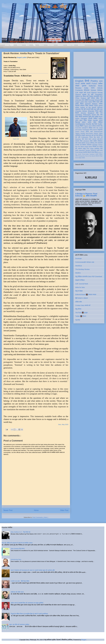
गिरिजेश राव (96, 147)
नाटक (86, 139)
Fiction (94, 84)
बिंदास (82, 104)
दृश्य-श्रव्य (100, 139)
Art (81, 96)
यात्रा (96, 124)
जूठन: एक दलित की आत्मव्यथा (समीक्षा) (19, 624)
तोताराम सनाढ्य (99, 156)
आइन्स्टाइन (88, 135)
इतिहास (90, 128)
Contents (79, 90)
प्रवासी (90, 118)
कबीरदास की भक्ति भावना (17, 592)
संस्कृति (83, 135)
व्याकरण (80, 149)
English (79, 81)
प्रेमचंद (94, 126)
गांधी (91, 130)
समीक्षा (100, 84)
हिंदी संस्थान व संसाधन (82, 298)
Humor (100, 145)
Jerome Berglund (87, 113)
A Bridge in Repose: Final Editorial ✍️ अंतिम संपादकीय (86, 195)
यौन (76, 149)
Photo (83, 132)
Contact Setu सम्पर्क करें (83, 305)
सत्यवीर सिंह (99, 126)
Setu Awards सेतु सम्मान (18, 549)
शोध (101, 100)
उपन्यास (77, 145)
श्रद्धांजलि (100, 130)
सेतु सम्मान (97, 137)
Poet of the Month (90, 156)
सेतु (34, 45)
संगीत (77, 156)
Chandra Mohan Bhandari (85, 111)
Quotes (88, 150)
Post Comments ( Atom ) (40, 517)
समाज (77, 150)
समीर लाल (100, 109)
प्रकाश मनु (86, 95)
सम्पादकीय (97, 96)
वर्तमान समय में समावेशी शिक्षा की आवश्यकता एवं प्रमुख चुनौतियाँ (27, 603)
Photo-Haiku (85, 154)
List (77, 92)
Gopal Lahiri (22, 57)
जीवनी (80, 117)
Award (77, 132)
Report (96, 134)
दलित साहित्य (93, 141)
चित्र (77, 117)
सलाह (79, 143)
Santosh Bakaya (91, 104)
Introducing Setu (16, 559)
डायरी (98, 150)
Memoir (100, 107)
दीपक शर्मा (86, 96)
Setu (28, 45)
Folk (77, 152)
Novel (94, 115)
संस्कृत (90, 120)
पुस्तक (84, 86)
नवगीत (101, 147)
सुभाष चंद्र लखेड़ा (93, 117)
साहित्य (95, 118)
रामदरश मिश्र (79, 141)
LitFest (94, 139)
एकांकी (97, 154)
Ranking (93, 150)
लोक (76, 143)
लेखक (77, 86)
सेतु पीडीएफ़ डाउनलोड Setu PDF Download (89, 277)
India (86, 88)
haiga (92, 149)
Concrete (78, 128)
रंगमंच (93, 152)
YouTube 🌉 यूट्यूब (81, 313)
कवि (92, 95)
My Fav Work (80, 147)
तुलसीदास (97, 149)
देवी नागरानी (87, 109)
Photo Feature (81, 98)
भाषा (101, 115)
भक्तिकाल (100, 141)
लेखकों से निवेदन (80, 280)
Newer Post (8, 510)
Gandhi (83, 134)
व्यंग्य (101, 96)
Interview (78, 100)
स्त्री (91, 132)
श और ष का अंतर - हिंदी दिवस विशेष (20, 581)
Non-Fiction (89, 134)
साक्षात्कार (78, 109)
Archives (81, 45)
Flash (96, 106)
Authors (51, 45)
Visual (88, 143)
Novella (89, 124)
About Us (71, 45)
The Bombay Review (82, 269)
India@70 (85, 128)
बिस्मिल (100, 122)
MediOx (78, 273)
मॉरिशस (101, 135)
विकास (96, 152)
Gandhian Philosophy (83, 115)
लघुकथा (78, 96)
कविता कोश (79, 302)
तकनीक (85, 152)
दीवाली (89, 152)
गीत (82, 109)
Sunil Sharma (92, 93)
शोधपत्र (87, 90)
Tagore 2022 (88, 126)
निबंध (87, 106)
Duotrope (79, 258)
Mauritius (78, 139)
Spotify (78, 320)
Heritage (95, 145)
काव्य (101, 81)
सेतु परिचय (78, 309)
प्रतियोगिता (78, 135)
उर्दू (93, 124)
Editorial (92, 86)
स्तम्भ (93, 88)
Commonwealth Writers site (85, 262)
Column (95, 130)
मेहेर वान (99, 113)
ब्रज (101, 150)
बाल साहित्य (85, 100)
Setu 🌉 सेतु (53, 7)
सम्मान (84, 122)
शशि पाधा (94, 109)
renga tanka (88, 147)
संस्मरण (82, 106)
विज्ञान (82, 126)
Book (100, 86)
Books (20, 45)
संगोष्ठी (83, 158)
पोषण (95, 122)
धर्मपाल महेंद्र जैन (97, 98)
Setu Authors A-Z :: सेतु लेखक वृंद (20, 532)
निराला (91, 137)
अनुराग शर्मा (83, 93)
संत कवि (78, 137)
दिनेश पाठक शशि (98, 102)
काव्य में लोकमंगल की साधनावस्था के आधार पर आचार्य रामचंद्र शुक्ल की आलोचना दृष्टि (33, 570)
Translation (99, 95)
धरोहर (77, 104)
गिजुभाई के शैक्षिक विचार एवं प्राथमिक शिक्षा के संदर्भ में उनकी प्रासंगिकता (29, 614)
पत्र (98, 115)
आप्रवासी (100, 143)
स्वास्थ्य (83, 143)
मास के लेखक (78, 158)
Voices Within (97, 90)
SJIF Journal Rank (82, 284)
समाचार (91, 106)
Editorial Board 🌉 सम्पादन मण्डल (86, 295)
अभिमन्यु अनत (94, 143)
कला (94, 128)
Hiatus (41, 45)
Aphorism (82, 150)
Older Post (64, 510)
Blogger (84, 640)
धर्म (81, 145)
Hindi (77, 84)
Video (101, 134)
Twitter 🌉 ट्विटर (81, 316)
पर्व (102, 137)
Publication (85, 137)
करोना (89, 122)
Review (78, 88)
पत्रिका (101, 154)
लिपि (101, 149)
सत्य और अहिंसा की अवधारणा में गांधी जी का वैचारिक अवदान (17, 543)
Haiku (100, 118)
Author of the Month (88, 107)
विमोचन (84, 145)
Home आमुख (9, 45)
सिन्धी (87, 132)
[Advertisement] (89, 64)
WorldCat (79, 266)
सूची (88, 98)
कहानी (88, 84)
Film (88, 149)
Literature (86, 141)
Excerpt (92, 100)
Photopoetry (81, 156)
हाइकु (84, 149)
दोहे (83, 139)
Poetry (94, 81)
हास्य (90, 139)
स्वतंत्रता (89, 145)
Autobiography (80, 124)
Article (100, 88)
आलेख (83, 84)
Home (36, 510)
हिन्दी (87, 81)
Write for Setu (80, 287)
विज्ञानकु (78, 122)
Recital (81, 152)
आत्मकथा (85, 117)
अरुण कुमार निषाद (81, 120)
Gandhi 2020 (98, 120)
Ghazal (97, 100)
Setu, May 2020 (63, 424)
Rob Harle (88, 102)
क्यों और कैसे (95, 135)
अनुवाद (91, 96)
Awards (61, 45)
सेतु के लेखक (79, 291)
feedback (92, 154)
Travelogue (86, 130)
